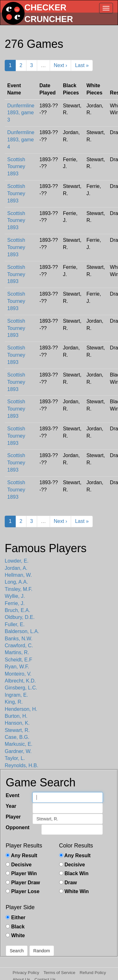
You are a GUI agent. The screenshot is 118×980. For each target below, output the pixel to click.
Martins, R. (17, 652)
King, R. (14, 702)
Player (13, 817)
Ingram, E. (16, 695)
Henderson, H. (21, 709)
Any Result (21, 855)
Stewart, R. (17, 730)
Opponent (18, 827)
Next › (61, 65)
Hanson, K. (17, 723)
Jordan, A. (16, 568)
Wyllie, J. (15, 596)
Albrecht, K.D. (20, 681)
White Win (74, 891)
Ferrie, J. (15, 603)
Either (16, 918)
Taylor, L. (15, 758)
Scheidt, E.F (18, 660)
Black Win (74, 873)
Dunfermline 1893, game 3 (21, 113)
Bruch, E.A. (17, 610)
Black (15, 927)
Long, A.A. (16, 582)
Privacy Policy (26, 973)
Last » (82, 65)
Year (11, 806)
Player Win (21, 873)
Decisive (19, 865)
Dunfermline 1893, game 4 (21, 140)
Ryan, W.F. (17, 667)
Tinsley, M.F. (19, 589)
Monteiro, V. (18, 674)
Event (13, 795)
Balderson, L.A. (22, 631)
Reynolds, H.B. (22, 765)
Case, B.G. (17, 737)
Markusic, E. (19, 744)
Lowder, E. (17, 561)
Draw (68, 883)
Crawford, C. (19, 646)
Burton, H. (16, 716)
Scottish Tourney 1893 (16, 167)
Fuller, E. (15, 624)
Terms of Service (59, 973)
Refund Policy (93, 973)
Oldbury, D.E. (20, 617)
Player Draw (23, 883)
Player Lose (22, 891)
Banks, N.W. (19, 639)
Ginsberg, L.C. (21, 688)
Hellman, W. (18, 575)
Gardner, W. (18, 751)
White (15, 935)
